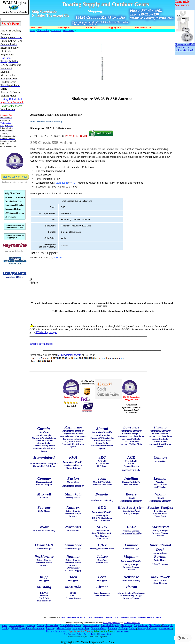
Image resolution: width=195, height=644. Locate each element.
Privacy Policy (90, 634)
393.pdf (58, 258)
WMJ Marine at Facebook (73, 617)
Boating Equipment (111, 623)
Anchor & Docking (17, 625)
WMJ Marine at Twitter (125, 617)
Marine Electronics (132, 623)
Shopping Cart (105, 634)
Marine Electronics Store (149, 617)
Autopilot (31, 625)
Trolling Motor (165, 628)
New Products (123, 631)
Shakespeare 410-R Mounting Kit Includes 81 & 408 (185, 46)
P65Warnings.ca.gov (46, 332)
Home (32, 31)
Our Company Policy (73, 634)
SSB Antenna (69, 31)
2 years (65, 245)
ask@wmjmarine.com (70, 355)
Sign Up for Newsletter (15, 177)
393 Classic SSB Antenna (53, 142)
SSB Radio (56, 31)
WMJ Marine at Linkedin (100, 617)
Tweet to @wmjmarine (42, 344)
